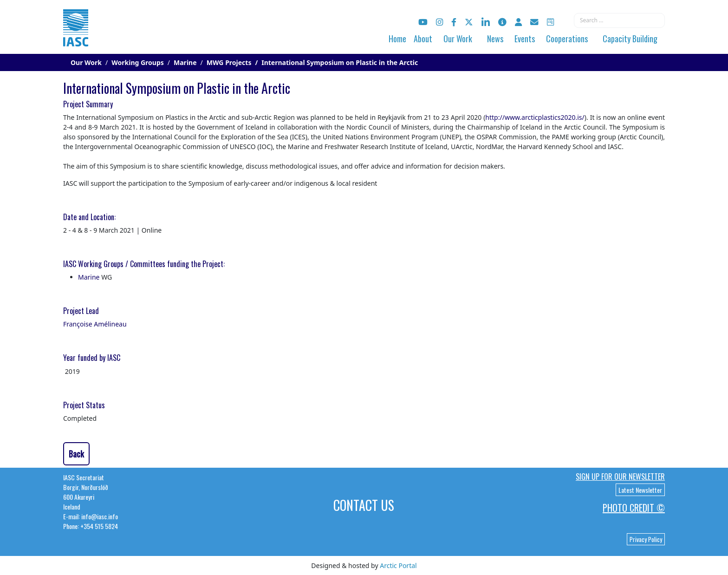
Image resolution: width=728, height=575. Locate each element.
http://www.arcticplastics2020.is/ (535, 117)
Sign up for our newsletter (620, 477)
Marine (89, 277)
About (423, 39)
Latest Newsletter (640, 490)
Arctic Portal (398, 565)
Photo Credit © (634, 508)
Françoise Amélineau (95, 324)
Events (525, 39)
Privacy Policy (646, 539)
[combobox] (619, 20)
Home (397, 39)
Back (76, 454)
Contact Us (364, 505)
